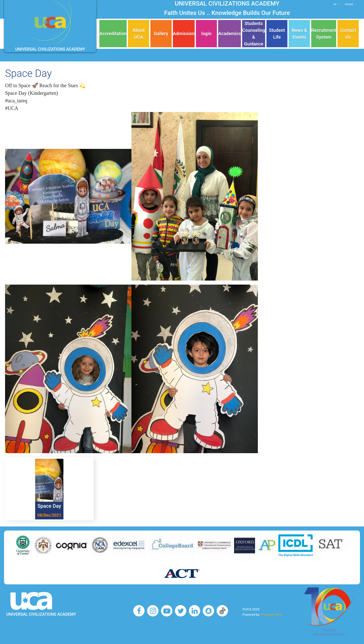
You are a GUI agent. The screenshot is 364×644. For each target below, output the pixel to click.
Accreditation (113, 33)
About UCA (139, 34)
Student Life (277, 34)
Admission (184, 33)
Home (351, 4)
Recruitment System (324, 34)
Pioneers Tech (271, 615)
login (206, 33)
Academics (230, 33)
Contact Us (348, 34)
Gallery (161, 33)
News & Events (299, 34)
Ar (337, 4)
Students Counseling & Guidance (254, 34)
